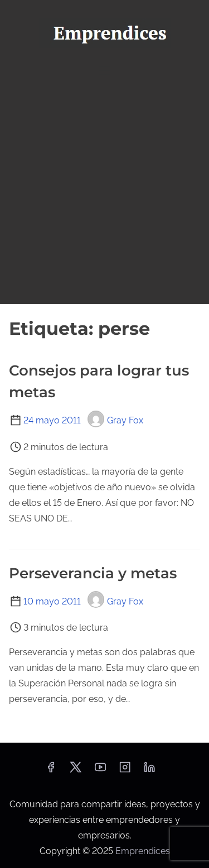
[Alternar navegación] (104, 70)
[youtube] (100, 771)
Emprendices (143, 851)
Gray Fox (115, 420)
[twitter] (76, 771)
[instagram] (125, 771)
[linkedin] (149, 771)
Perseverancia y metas (93, 573)
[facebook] (51, 771)
